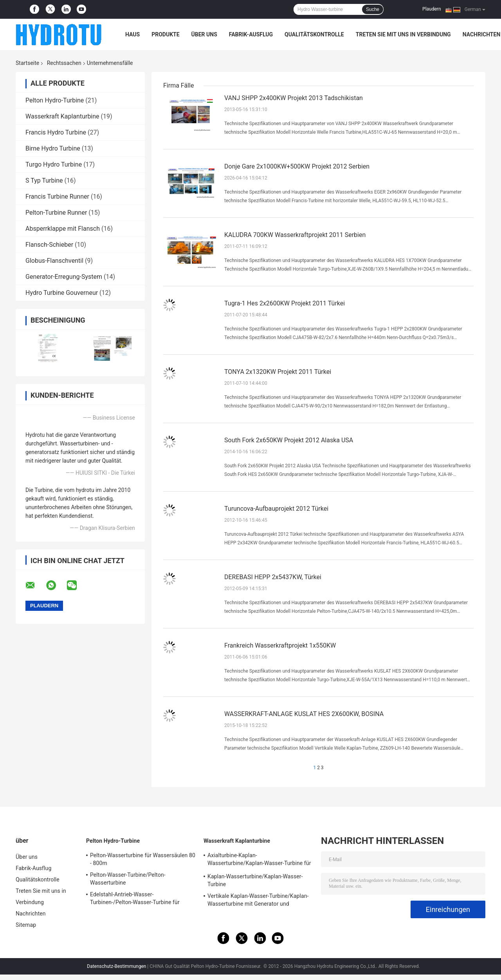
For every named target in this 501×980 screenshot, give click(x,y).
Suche (373, 9)
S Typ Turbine (44, 180)
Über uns (204, 34)
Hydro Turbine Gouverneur (62, 293)
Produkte (165, 34)
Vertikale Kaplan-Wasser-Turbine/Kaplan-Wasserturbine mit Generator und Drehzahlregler (258, 901)
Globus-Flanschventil (54, 261)
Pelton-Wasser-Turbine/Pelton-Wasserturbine (128, 879)
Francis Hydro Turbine (56, 132)
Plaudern (432, 9)
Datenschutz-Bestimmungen (116, 966)
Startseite (27, 63)
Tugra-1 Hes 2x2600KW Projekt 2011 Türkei (285, 303)
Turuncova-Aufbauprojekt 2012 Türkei (276, 509)
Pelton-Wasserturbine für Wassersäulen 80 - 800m (143, 859)
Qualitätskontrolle (314, 34)
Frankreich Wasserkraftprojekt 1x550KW (280, 645)
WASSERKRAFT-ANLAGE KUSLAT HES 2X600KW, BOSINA (304, 714)
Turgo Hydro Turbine (54, 164)
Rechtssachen (64, 63)
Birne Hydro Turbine (53, 148)
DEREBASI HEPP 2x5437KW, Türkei (273, 577)
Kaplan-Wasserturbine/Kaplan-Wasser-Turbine (255, 880)
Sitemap (26, 925)
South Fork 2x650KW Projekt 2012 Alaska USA (289, 440)
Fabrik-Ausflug (251, 34)
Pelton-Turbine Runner (56, 213)
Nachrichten (482, 34)
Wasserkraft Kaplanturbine (62, 116)
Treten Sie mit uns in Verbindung (403, 34)
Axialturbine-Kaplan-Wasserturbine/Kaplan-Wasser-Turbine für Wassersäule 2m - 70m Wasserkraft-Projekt (259, 860)
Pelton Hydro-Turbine (55, 100)
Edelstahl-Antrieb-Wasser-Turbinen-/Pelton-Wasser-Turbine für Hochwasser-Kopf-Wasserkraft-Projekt (137, 899)
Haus (132, 34)
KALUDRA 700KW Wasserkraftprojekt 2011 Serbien (295, 235)
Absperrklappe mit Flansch (63, 229)
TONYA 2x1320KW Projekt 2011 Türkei (278, 372)
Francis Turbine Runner (57, 197)
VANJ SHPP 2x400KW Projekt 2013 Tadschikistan (294, 98)
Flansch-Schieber (49, 245)
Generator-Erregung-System (64, 277)
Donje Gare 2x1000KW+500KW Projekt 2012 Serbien (297, 166)
